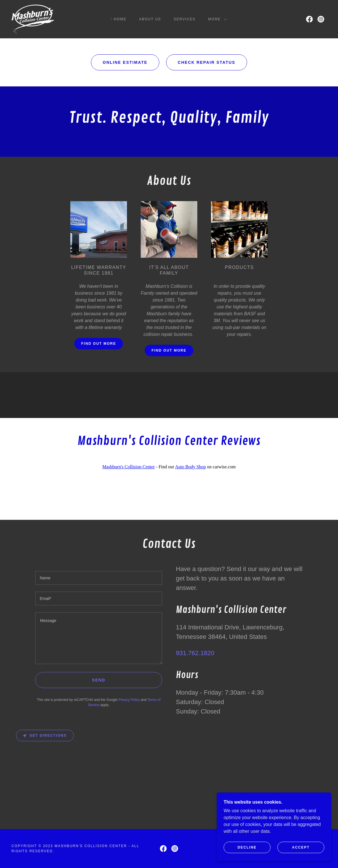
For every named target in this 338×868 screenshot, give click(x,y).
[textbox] (99, 578)
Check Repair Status (207, 62)
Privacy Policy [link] (129, 700)
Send (99, 680)
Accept (301, 855)
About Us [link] (150, 19)
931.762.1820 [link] (195, 653)
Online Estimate (125, 62)
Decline (247, 855)
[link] (33, 19)
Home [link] (120, 19)
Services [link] (185, 19)
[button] (216, 19)
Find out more (99, 344)
